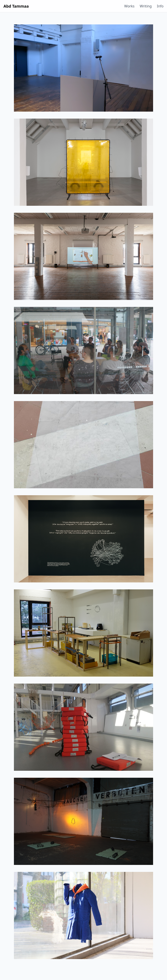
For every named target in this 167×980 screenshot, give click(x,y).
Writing (146, 6)
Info (160, 6)
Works (129, 6)
